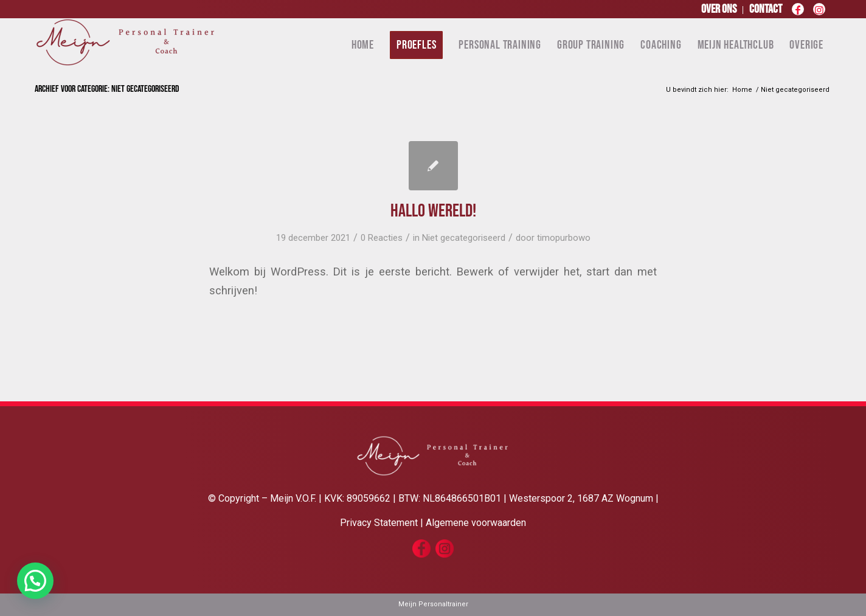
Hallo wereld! (433, 211)
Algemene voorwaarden (476, 523)
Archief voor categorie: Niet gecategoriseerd (107, 89)
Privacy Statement (379, 523)
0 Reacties (382, 238)
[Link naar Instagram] (819, 12)
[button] (35, 581)
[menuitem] (719, 10)
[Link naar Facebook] (798, 12)
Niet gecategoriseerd (464, 238)
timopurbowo (564, 238)
